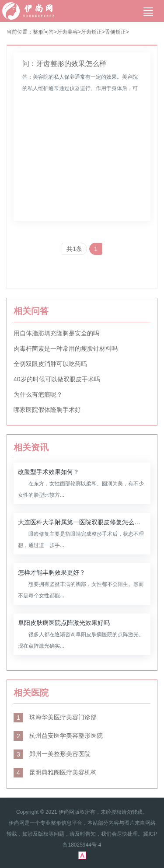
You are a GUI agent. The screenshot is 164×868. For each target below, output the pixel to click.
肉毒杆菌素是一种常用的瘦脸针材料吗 (66, 349)
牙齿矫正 (91, 32)
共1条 (74, 249)
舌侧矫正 (115, 32)
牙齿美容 (67, 32)
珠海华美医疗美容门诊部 (55, 717)
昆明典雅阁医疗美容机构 (55, 772)
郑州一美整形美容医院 (52, 754)
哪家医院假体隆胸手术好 (47, 410)
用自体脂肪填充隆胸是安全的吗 (56, 333)
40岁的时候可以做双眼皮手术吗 (57, 379)
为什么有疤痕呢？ (38, 394)
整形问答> (45, 32)
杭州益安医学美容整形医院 (58, 736)
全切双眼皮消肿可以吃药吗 (50, 364)
